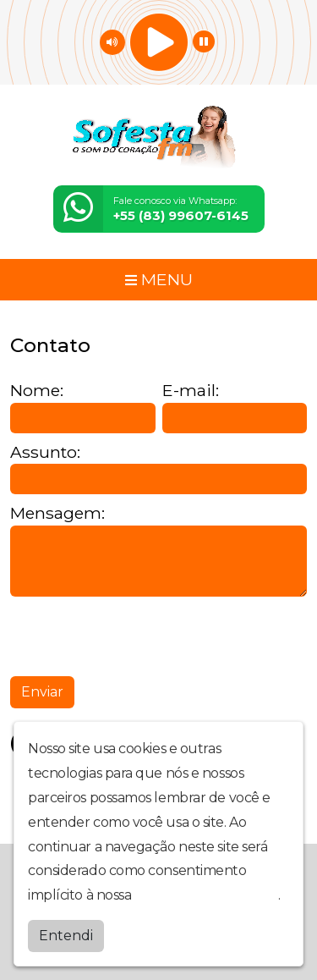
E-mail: (191, 391)
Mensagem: (57, 513)
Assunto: (45, 452)
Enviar (42, 692)
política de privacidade (206, 895)
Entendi (66, 936)
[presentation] (139, 636)
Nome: (37, 391)
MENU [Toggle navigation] (159, 279)
